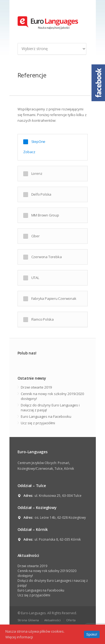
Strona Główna (28, 620)
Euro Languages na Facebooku (46, 416)
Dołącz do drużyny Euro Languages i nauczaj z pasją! (50, 408)
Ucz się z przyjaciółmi (38, 423)
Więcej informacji (19, 637)
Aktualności (52, 620)
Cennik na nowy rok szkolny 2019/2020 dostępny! (52, 396)
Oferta (71, 620)
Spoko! (92, 634)
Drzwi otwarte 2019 (36, 387)
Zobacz (29, 152)
